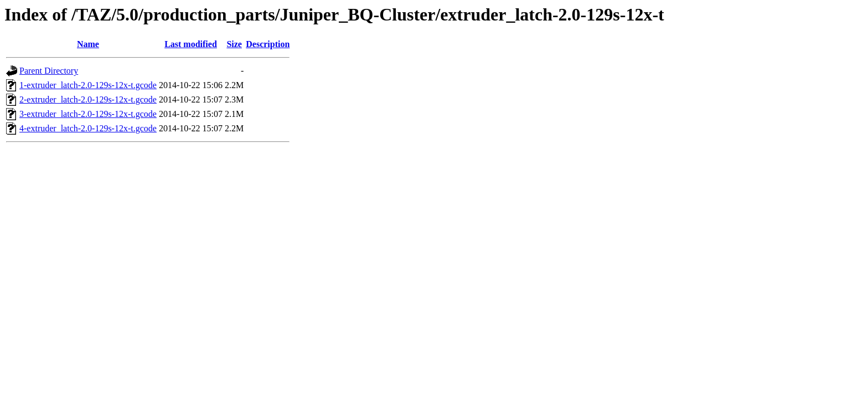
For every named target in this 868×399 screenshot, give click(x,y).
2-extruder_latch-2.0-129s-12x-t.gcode (88, 99)
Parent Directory (49, 71)
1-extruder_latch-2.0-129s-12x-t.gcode (88, 85)
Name (88, 44)
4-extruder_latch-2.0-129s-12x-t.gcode (88, 128)
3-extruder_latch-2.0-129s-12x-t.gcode (88, 114)
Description (268, 44)
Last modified (191, 44)
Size (234, 44)
